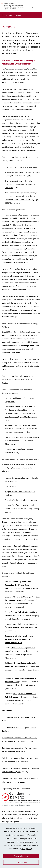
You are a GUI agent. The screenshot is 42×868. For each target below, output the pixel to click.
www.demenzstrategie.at (24, 305)
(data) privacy (27, 849)
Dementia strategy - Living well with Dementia (20, 781)
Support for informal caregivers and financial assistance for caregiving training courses (22, 511)
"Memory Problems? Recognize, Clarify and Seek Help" (18, 587)
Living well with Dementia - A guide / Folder (19, 720)
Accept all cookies (21, 856)
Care (11, 17)
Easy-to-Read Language (22, 630)
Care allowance (11, 489)
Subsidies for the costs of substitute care (21, 502)
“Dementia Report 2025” (15, 170)
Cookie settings (21, 862)
